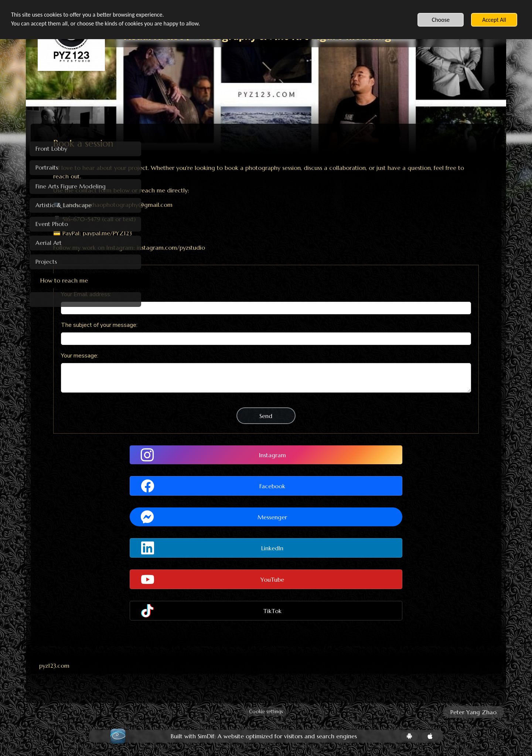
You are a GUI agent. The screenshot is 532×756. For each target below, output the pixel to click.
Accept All (494, 20)
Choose (441, 20)
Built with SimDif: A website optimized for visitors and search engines (264, 736)
